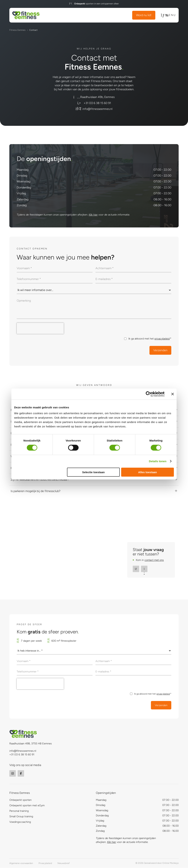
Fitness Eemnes (17, 30)
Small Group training (21, 817)
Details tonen (158, 461)
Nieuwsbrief (64, 863)
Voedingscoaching (20, 822)
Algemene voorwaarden (21, 863)
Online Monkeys (170, 863)
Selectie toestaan (94, 472)
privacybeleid (162, 339)
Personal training (19, 811)
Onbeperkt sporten (20, 800)
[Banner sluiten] (173, 394)
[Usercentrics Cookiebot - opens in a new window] (148, 394)
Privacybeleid (45, 863)
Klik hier (93, 215)
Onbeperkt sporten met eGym (27, 806)
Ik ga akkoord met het (150, 339)
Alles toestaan (148, 472)
